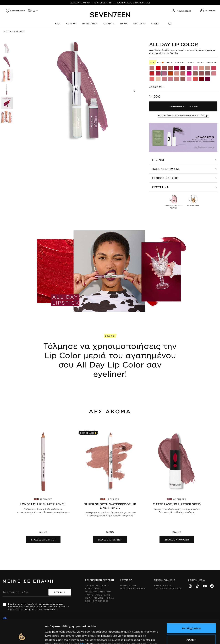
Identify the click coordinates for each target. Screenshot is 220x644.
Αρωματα (109, 24)
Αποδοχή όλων (191, 607)
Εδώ (83, 623)
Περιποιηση (90, 24)
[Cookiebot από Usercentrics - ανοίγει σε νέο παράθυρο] (22, 637)
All (152, 62)
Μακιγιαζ (19, 31)
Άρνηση (191, 619)
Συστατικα (160, 187)
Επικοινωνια (93, 588)
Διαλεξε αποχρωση (43, 540)
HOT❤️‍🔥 (161, 62)
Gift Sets (139, 24)
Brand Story (128, 585)
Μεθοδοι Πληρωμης (98, 592)
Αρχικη (7, 31)
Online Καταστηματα (167, 588)
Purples (180, 62)
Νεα (57, 24)
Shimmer (211, 62)
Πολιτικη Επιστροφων (100, 598)
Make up (71, 24)
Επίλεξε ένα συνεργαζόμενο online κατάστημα (183, 115)
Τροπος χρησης (165, 178)
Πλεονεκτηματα (166, 169)
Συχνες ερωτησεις (97, 585)
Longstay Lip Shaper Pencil (43, 504)
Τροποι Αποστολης (98, 595)
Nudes (200, 62)
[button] (135, 91)
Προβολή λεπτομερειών (187, 637)
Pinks (191, 62)
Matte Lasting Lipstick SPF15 (177, 504)
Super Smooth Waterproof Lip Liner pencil (110, 506)
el (34, 11)
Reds (170, 62)
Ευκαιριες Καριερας (132, 588)
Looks (155, 24)
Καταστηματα (162, 585)
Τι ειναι (158, 160)
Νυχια (124, 24)
